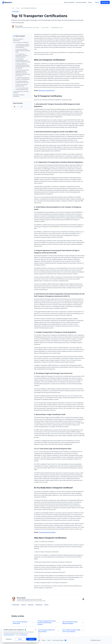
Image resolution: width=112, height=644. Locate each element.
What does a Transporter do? (47, 90)
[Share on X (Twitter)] (15, 107)
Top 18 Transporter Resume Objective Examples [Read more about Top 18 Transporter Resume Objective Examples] (73, 623)
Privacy (44, 640)
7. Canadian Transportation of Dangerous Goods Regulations (23, 78)
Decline (20, 639)
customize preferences (9, 635)
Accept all (31, 639)
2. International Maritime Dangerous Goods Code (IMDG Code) (23, 51)
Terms (49, 640)
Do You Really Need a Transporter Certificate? (21, 92)
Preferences (9, 639)
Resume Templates (69, 2)
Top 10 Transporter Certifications (21, 42)
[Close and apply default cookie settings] (36, 630)
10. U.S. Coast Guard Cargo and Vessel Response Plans (22, 89)
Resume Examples (81, 2)
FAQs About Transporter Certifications (19, 96)
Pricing (90, 2)
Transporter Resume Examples (47, 532)
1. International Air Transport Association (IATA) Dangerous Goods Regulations (22, 46)
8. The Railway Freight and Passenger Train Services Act (22, 82)
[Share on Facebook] (18, 107)
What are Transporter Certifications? (18, 40)
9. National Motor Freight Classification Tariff (21, 85)
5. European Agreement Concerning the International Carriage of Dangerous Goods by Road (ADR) (22, 66)
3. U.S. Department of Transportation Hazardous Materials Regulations (22, 55)
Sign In (97, 2)
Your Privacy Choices (59, 640)
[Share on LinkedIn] (21, 107)
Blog (18, 8)
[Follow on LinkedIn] (83, 599)
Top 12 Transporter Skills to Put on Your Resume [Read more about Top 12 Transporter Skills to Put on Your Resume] (48, 631)
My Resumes (105, 2)
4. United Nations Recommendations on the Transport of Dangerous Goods (23, 60)
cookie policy (23, 635)
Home (13, 8)
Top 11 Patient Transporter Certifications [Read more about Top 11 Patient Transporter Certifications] (23, 623)
